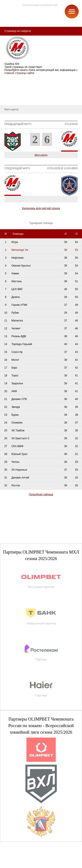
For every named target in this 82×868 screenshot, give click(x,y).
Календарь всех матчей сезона (41, 208)
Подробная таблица (41, 494)
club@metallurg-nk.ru (19, 859)
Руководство (11, 92)
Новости (8, 99)
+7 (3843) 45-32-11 (18, 865)
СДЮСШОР (10, 79)
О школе (9, 85)
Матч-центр (41, 155)
